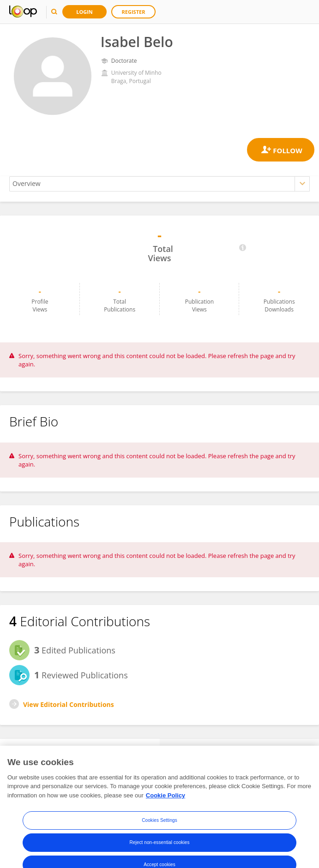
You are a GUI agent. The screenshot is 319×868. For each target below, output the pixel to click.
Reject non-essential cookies (159, 853)
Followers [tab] (80, 752)
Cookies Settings (159, 830)
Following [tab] (239, 752)
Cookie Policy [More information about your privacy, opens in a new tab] (166, 806)
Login (84, 12)
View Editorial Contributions (69, 704)
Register (134, 12)
